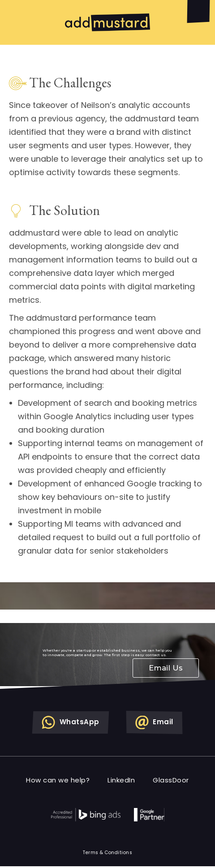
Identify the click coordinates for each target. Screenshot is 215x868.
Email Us (166, 668)
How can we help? (58, 780)
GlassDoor (171, 780)
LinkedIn (121, 780)
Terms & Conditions (107, 853)
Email (154, 722)
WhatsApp (71, 722)
